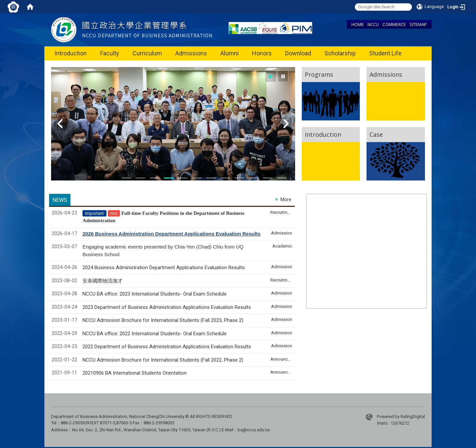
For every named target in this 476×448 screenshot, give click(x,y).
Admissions (191, 53)
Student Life (385, 53)
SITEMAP (418, 24)
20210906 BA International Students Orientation (135, 373)
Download (298, 53)
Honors (262, 53)
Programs (319, 74)
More (286, 199)
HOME (358, 24)
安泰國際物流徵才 (103, 281)
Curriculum (147, 53)
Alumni (229, 53)
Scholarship (340, 53)
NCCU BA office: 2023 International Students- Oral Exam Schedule (155, 294)
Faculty (110, 53)
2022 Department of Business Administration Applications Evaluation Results (167, 347)
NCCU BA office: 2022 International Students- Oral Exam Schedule (155, 334)
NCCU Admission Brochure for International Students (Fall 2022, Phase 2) (163, 360)
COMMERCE (394, 24)
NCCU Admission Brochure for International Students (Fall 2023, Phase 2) (163, 320)
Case (376, 134)
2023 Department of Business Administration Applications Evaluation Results (167, 307)
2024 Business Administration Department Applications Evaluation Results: (164, 268)
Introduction (71, 53)
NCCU (373, 24)
